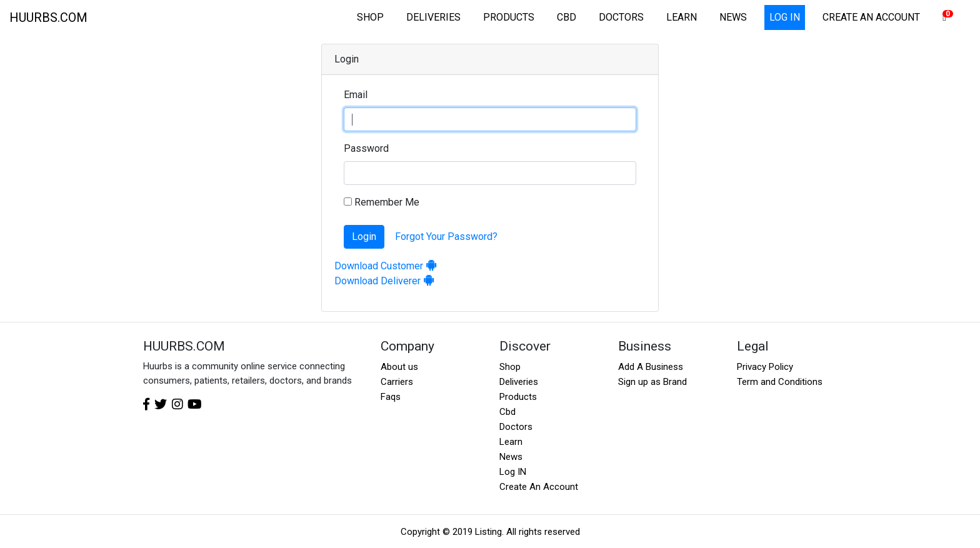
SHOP (370, 17)
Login (364, 237)
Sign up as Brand (652, 382)
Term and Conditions (780, 382)
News (511, 457)
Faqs (391, 397)
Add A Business (651, 367)
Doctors (516, 427)
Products (518, 397)
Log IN (513, 472)
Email (356, 95)
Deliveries (519, 382)
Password (366, 148)
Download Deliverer (385, 281)
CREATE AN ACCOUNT (871, 17)
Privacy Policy (765, 367)
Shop (510, 367)
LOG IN (785, 17)
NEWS (733, 17)
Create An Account (539, 487)
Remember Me (382, 202)
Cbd (507, 412)
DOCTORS (621, 17)
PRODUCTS (509, 17)
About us (399, 367)
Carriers (397, 382)
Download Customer (386, 266)
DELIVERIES (433, 17)
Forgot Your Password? (446, 237)
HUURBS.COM (48, 17)
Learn (511, 442)
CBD (567, 17)
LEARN (682, 17)
